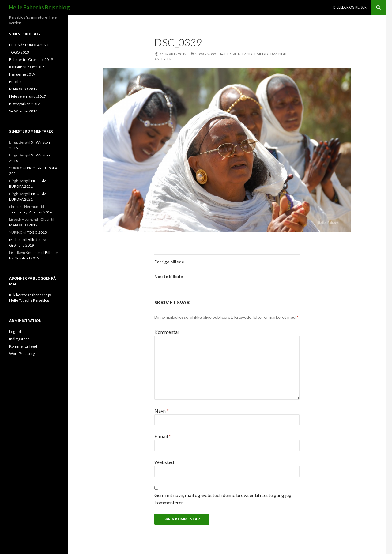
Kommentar (167, 332)
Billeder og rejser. (350, 7)
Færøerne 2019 (22, 74)
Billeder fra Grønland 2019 (31, 60)
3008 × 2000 (206, 54)
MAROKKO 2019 (23, 89)
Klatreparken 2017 (24, 104)
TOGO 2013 (19, 52)
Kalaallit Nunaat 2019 (26, 67)
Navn (162, 411)
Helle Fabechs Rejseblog (40, 7)
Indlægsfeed (19, 339)
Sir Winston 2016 (23, 111)
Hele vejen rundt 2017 (28, 96)
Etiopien (16, 82)
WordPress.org (22, 354)
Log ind (15, 332)
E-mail (163, 436)
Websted (164, 462)
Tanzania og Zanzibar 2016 (31, 212)
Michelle (16, 240)
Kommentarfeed (23, 346)
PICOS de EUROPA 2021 (29, 45)
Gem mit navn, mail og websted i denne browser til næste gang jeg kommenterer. (223, 499)
